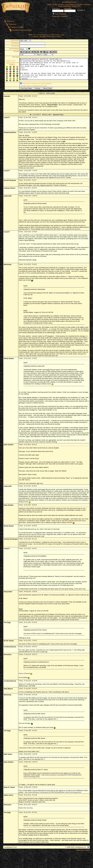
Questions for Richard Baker (20, 30)
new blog (29, 808)
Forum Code (7, 63)
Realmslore (10, 24)
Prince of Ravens (25, 674)
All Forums (8, 21)
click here (43, 36)
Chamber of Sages (15, 27)
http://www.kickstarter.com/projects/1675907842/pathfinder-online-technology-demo (53, 793)
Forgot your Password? (60, 16)
